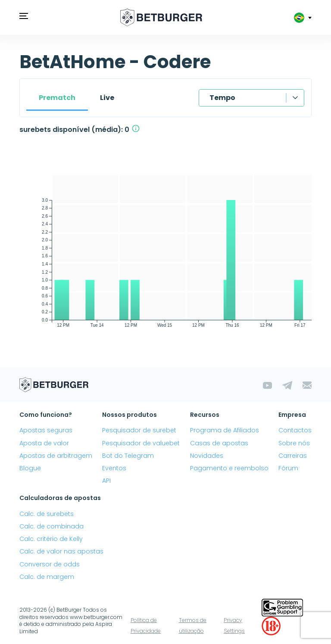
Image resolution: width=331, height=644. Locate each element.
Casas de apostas (219, 443)
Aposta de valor (44, 443)
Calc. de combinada (52, 526)
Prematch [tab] (57, 98)
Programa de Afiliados (225, 430)
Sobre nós (294, 443)
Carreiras (293, 456)
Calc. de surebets (47, 514)
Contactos (295, 430)
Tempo (222, 98)
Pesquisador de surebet (139, 430)
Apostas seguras (46, 430)
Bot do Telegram (128, 456)
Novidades (207, 456)
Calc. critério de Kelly (51, 539)
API (106, 481)
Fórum (288, 468)
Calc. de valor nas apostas (61, 551)
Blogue (30, 468)
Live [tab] (107, 98)
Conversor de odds (50, 564)
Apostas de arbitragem (56, 456)
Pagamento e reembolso (229, 468)
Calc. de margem (47, 577)
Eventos (114, 468)
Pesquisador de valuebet (141, 443)
